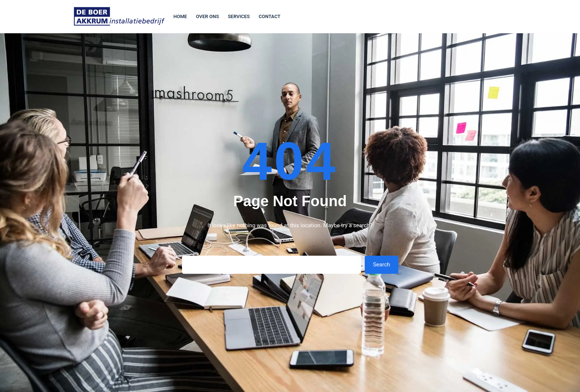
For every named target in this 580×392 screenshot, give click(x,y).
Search (381, 265)
